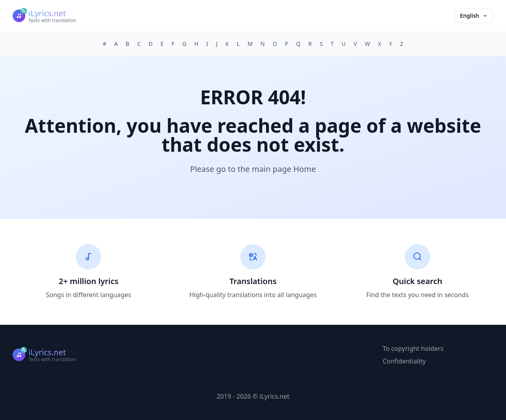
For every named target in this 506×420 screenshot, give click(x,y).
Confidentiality (404, 361)
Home (305, 169)
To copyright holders (413, 348)
